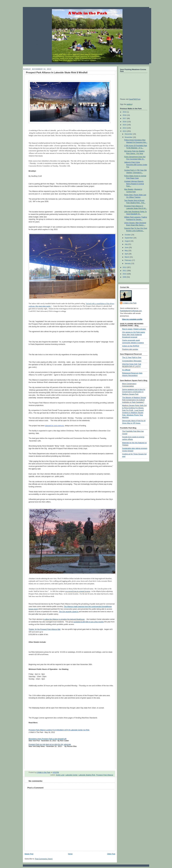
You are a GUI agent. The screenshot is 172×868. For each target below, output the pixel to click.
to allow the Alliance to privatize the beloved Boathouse (64, 619)
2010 (125, 274)
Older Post (111, 854)
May (127, 251)
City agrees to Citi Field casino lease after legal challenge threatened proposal (134, 335)
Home (70, 854)
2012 (125, 267)
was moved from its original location (78, 591)
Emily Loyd (60, 775)
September (129, 238)
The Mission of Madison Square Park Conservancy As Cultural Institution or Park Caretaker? (134, 400)
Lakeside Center (71, 775)
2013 (125, 131)
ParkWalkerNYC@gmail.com (131, 311)
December (129, 134)
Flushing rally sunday (130, 349)
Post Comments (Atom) (44, 859)
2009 (125, 277)
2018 (125, 115)
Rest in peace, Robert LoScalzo (134, 329)
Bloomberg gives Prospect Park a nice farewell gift (48, 739)
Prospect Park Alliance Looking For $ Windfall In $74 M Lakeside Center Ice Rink (59, 730)
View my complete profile (132, 319)
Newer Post (29, 854)
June (127, 248)
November (129, 137)
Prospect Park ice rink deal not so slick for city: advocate (50, 744)
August (128, 241)
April (127, 254)
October (128, 235)
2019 (125, 112)
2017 (125, 118)
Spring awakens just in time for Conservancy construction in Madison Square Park (134, 392)
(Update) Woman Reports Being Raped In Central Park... (134, 184)
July (126, 244)
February (128, 260)
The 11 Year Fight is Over (132, 357)
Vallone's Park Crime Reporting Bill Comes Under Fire (136, 165)
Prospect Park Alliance (105, 775)
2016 (125, 122)
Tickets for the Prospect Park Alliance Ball (44, 629)
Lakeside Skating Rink (87, 775)
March (127, 257)
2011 (125, 271)
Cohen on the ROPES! (131, 346)
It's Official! (126, 370)
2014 (125, 128)
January (128, 264)
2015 (125, 125)
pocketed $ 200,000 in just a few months (89, 622)
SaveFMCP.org (135, 99)
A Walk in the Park (130, 303)
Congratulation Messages (132, 361)
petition (129, 104)
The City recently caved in (69, 612)
